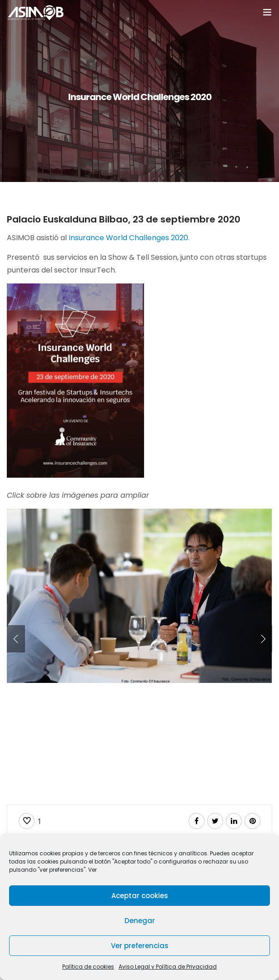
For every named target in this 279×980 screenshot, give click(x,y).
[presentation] (16, 639)
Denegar (140, 921)
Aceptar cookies (140, 896)
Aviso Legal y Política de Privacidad (168, 967)
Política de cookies (88, 967)
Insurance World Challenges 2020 (128, 238)
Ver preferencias (140, 946)
